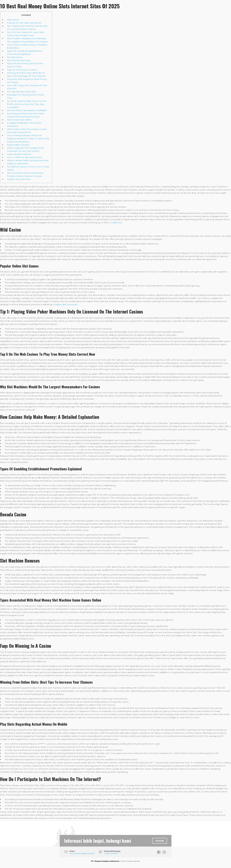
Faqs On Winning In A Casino (22, 70)
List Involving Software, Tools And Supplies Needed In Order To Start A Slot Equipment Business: (28, 139)
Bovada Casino (15, 57)
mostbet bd (115, 223)
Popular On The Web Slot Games (24, 23)
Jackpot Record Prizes (19, 179)
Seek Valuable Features (19, 154)
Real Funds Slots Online (19, 120)
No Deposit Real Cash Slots (21, 92)
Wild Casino (13, 20)
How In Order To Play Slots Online (25, 157)
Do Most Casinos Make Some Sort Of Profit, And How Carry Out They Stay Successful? (27, 104)
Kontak (160, 841)
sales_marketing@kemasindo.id (82, 853)
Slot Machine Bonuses (19, 60)
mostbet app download (65, 304)
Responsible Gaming (18, 145)
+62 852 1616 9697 (111, 853)
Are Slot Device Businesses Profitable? (27, 110)
